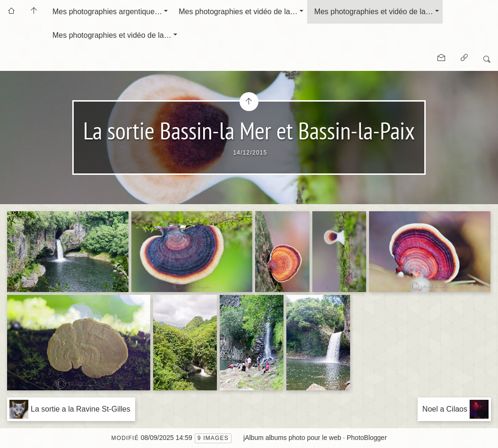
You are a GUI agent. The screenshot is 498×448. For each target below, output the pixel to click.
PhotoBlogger (367, 438)
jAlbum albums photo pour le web (292, 438)
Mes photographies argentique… (107, 12)
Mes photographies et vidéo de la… (238, 12)
